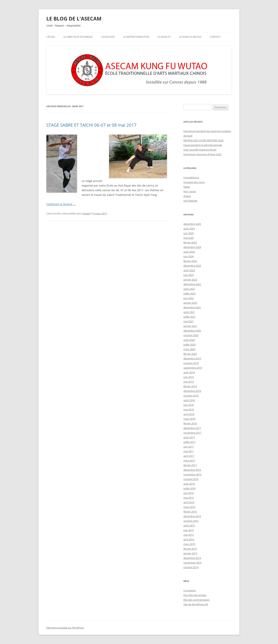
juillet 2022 (189, 293)
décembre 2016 (192, 470)
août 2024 (189, 252)
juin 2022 (189, 298)
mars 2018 (189, 419)
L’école (51, 37)
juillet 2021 (189, 317)
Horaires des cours (194, 182)
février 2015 (190, 549)
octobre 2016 (191, 479)
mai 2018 (189, 409)
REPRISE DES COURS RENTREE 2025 (203, 140)
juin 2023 (189, 275)
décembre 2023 (192, 266)
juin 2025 (189, 233)
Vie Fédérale (190, 201)
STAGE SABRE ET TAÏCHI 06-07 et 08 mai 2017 (91, 125)
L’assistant (108, 37)
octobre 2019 (191, 363)
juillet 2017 (189, 442)
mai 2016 (189, 498)
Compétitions (191, 177)
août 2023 (189, 270)
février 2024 (190, 261)
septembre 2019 (193, 368)
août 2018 (189, 400)
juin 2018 (189, 405)
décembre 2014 (192, 558)
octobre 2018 (191, 396)
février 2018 (190, 423)
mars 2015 (189, 544)
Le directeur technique (78, 37)
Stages (86, 213)
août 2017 (189, 437)
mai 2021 (189, 321)
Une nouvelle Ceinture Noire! (200, 150)
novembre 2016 (192, 474)
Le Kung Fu (164, 37)
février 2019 (190, 386)
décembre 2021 (192, 307)
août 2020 (189, 340)
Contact (215, 37)
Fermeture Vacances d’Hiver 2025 (202, 154)
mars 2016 (189, 507)
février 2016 (190, 512)
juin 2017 (189, 447)
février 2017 (190, 465)
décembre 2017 (192, 428)
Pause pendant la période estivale (203, 145)
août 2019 (189, 372)
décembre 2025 (192, 224)
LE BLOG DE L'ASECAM (74, 19)
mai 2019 (189, 382)
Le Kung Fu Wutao (190, 37)
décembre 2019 (192, 358)
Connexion (190, 590)
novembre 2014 (192, 563)
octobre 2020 (191, 335)
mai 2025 (189, 238)
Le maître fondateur (136, 37)
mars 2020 (189, 349)
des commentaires (196, 600)
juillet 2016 (189, 488)
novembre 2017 (192, 433)
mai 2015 (189, 535)
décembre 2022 (192, 284)
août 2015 (189, 525)
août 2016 (189, 484)
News (187, 187)
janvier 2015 (190, 553)
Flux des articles (195, 595)
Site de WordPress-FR (196, 604)
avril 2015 (189, 539)
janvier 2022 (190, 303)
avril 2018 (189, 414)
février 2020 (190, 354)
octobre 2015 (191, 521)
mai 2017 (189, 451)
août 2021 (189, 312)
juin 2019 (189, 377)
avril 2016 (189, 502)
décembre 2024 (192, 247)
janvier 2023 (190, 280)
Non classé (190, 191)
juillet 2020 (189, 345)
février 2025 (190, 242)
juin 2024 (189, 256)
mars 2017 (189, 461)
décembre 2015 (192, 516)
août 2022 (189, 289)
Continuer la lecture (61, 204)
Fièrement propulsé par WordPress (65, 628)
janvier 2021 (190, 326)
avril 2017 (189, 456)
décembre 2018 (192, 391)
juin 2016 (189, 493)
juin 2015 (189, 530)
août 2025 (189, 229)
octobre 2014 (191, 567)
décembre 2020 (192, 331)
